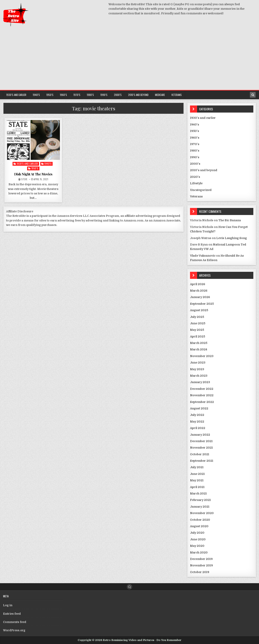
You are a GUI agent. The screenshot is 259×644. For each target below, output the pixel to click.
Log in (8, 605)
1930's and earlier (27, 164)
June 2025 (198, 323)
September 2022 (202, 402)
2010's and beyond (204, 170)
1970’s (77, 95)
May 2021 (197, 480)
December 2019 (201, 559)
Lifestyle (196, 183)
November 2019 (201, 565)
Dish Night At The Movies (33, 174)
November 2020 (202, 513)
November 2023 (202, 356)
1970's (195, 144)
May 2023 (197, 369)
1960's (195, 138)
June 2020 (198, 539)
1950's (35, 168)
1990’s (104, 95)
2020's (195, 177)
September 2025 (202, 304)
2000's (195, 164)
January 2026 (200, 297)
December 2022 (202, 389)
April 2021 (197, 487)
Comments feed (15, 622)
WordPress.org (14, 630)
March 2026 (199, 291)
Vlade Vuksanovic (203, 256)
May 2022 (197, 422)
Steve (24, 179)
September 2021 (202, 461)
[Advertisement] (129, 60)
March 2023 (199, 376)
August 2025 (199, 310)
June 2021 (197, 474)
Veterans (177, 95)
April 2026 (198, 284)
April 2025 (197, 336)
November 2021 (201, 448)
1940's (48, 164)
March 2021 (198, 493)
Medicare (160, 95)
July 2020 (197, 533)
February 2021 (200, 500)
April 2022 (198, 428)
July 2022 (197, 415)
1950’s (50, 95)
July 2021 (197, 467)
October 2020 (200, 520)
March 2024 (199, 349)
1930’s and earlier (16, 95)
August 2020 (199, 526)
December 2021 (201, 441)
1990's (195, 157)
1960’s (63, 95)
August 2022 (199, 408)
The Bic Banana (230, 220)
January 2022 (200, 435)
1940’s (36, 95)
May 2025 (197, 330)
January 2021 (200, 507)
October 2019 (200, 572)
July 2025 (197, 317)
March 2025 (199, 343)
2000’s (118, 95)
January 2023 (200, 382)
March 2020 (199, 552)
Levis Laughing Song (232, 238)
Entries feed (12, 614)
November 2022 (202, 395)
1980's (195, 151)
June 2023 (198, 363)
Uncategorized (201, 190)
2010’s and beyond (138, 95)
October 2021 (200, 454)
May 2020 (197, 546)
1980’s (90, 95)
